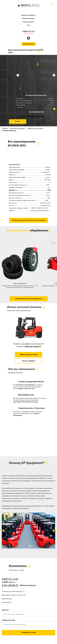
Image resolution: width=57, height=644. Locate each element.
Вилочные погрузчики (28, 15)
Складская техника (28, 19)
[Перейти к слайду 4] (31, 546)
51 (34, 31)
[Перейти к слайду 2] (28, 546)
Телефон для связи (8, 620)
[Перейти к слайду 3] (29, 546)
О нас (29, 25)
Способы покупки (28, 22)
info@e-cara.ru (28, 33)
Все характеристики (37, 112)
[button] (29, 44)
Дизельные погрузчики (35, 129)
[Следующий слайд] (54, 531)
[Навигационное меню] (53, 4)
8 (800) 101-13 (27, 31)
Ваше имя (5, 610)
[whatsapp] (29, 38)
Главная (5, 129)
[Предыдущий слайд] (3, 531)
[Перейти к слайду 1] (26, 546)
